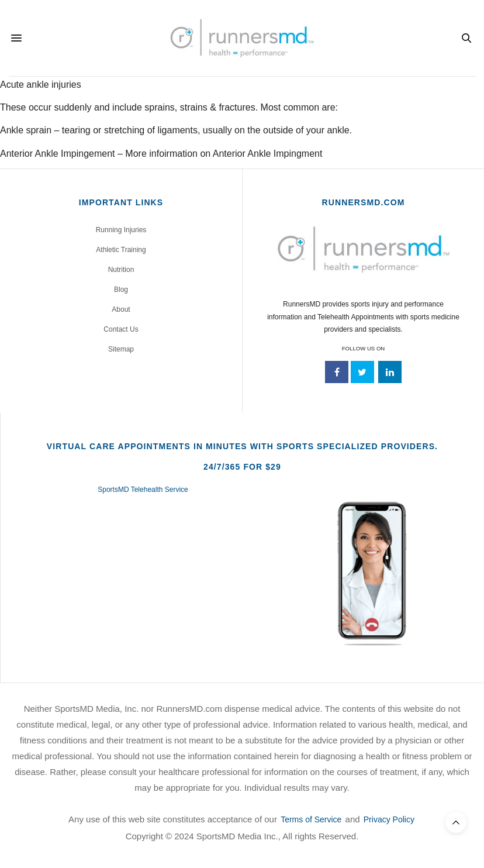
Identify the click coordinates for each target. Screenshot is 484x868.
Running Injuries (121, 230)
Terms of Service (311, 819)
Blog (121, 290)
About (121, 309)
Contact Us (121, 329)
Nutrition (121, 270)
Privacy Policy (389, 819)
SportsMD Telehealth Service (143, 490)
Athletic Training (121, 250)
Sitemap (121, 349)
